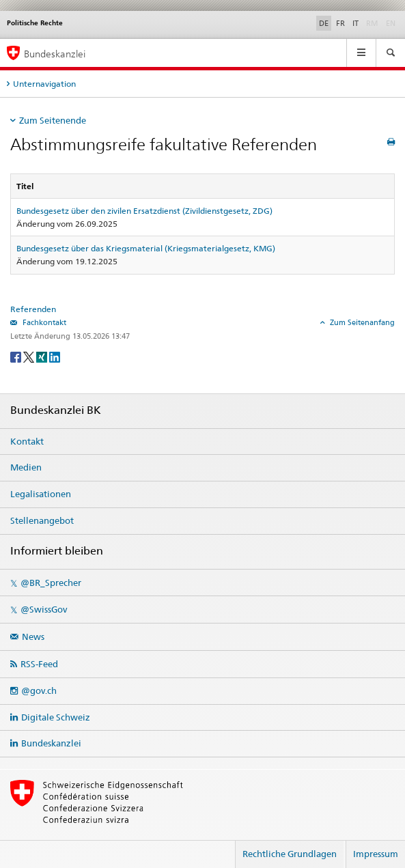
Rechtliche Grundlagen (290, 854)
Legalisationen (41, 494)
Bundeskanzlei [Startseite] (55, 54)
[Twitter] (30, 356)
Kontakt (27, 441)
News (33, 636)
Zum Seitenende (53, 120)
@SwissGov (44, 609)
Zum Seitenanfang (361, 322)
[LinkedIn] (55, 356)
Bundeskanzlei (51, 743)
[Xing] (43, 356)
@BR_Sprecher (51, 583)
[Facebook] (17, 356)
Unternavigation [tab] (44, 84)
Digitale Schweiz (56, 717)
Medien (26, 467)
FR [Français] (340, 23)
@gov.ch (39, 690)
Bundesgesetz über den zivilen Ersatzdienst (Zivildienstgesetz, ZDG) (144, 211)
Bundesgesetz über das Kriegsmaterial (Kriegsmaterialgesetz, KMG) (146, 248)
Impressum (376, 854)
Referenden (33, 309)
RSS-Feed (39, 664)
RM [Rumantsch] (372, 23)
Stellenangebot (42, 520)
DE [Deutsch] (324, 23)
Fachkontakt (43, 322)
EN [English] (391, 23)
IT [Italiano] (355, 23)
